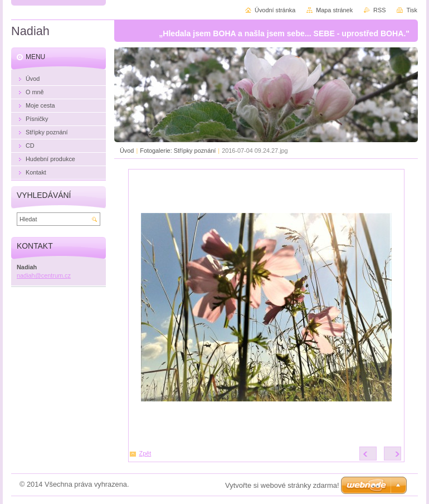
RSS (379, 10)
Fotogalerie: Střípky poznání (178, 151)
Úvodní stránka (275, 10)
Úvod (127, 151)
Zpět (145, 453)
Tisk (412, 10)
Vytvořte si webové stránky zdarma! (282, 485)
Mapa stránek (334, 10)
